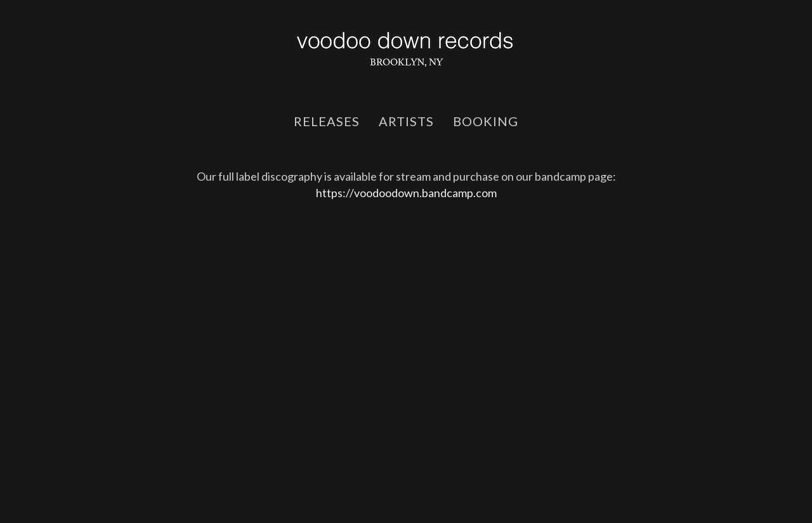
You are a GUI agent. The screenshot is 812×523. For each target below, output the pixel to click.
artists (406, 121)
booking (486, 121)
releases (327, 121)
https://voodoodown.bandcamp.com (406, 193)
